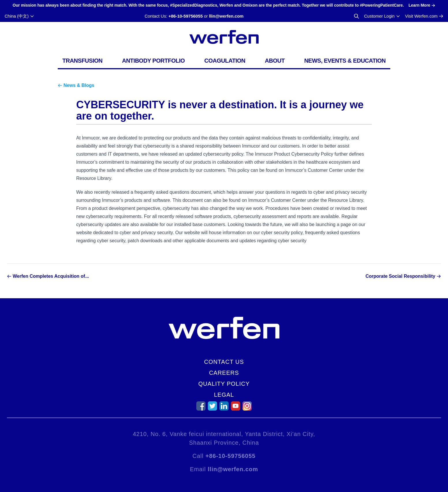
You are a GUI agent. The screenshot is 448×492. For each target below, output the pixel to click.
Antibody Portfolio (153, 61)
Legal (224, 395)
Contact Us (224, 362)
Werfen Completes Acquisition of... (51, 276)
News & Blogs (79, 85)
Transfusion (82, 61)
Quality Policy (224, 384)
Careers (224, 373)
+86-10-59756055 (185, 16)
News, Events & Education (345, 61)
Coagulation (225, 61)
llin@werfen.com (226, 16)
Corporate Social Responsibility (400, 276)
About (275, 61)
